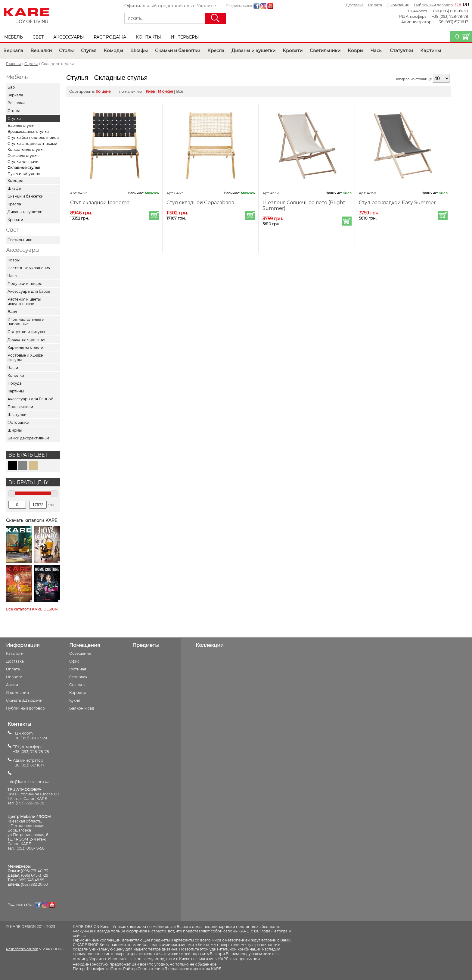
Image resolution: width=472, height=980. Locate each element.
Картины (431, 50)
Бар (11, 87)
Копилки (16, 375)
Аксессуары (69, 37)
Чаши (13, 368)
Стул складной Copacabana (200, 203)
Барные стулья (22, 125)
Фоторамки (18, 422)
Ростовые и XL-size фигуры (25, 357)
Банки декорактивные (28, 438)
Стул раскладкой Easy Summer (397, 203)
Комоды (113, 50)
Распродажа (110, 37)
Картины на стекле (25, 347)
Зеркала (13, 50)
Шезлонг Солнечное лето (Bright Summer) (304, 205)
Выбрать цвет (28, 455)
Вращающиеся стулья (28, 131)
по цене (103, 91)
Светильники (325, 50)
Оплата (375, 5)
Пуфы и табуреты (24, 174)
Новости (14, 677)
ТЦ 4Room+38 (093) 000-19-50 (31, 736)
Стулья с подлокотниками (32, 144)
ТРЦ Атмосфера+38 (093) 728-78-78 (31, 749)
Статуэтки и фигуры (26, 332)
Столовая (78, 677)
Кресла (216, 50)
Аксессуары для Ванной (30, 399)
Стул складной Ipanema (100, 203)
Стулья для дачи (23, 162)
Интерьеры (185, 37)
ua (458, 5)
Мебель (14, 37)
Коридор (78, 693)
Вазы (12, 312)
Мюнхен (165, 91)
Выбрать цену (28, 482)
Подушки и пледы (25, 284)
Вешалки (41, 50)
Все (180, 91)
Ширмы (15, 430)
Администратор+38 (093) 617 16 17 (29, 763)
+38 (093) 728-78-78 (450, 16)
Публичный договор (433, 5)
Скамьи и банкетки (178, 50)
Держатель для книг (27, 340)
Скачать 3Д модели (24, 700)
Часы (377, 50)
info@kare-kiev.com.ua (28, 782)
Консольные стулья (26, 150)
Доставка (355, 5)
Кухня (75, 700)
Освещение (80, 653)
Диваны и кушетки (253, 50)
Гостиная (78, 669)
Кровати (293, 50)
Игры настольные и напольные (26, 322)
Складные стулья (24, 168)
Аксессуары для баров (29, 291)
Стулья (89, 50)
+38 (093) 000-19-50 (450, 11)
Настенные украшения (29, 268)
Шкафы (139, 50)
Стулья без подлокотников (33, 137)
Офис (74, 661)
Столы (66, 50)
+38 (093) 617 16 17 (452, 22)
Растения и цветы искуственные (24, 301)
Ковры (356, 50)
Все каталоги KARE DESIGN (32, 609)
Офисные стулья (23, 156)
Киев (150, 91)
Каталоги (15, 653)
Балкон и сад (82, 708)
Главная (13, 64)
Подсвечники (20, 407)
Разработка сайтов (22, 949)
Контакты (148, 37)
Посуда (15, 383)
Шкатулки (17, 415)
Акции (12, 685)
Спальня (77, 685)
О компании (398, 5)
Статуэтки (401, 50)
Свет (38, 37)
